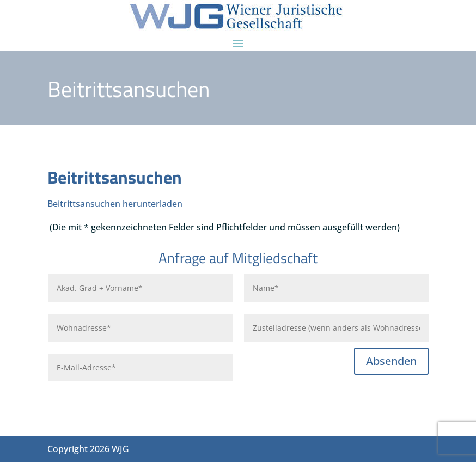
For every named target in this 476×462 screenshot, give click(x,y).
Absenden (391, 361)
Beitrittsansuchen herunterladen (115, 204)
